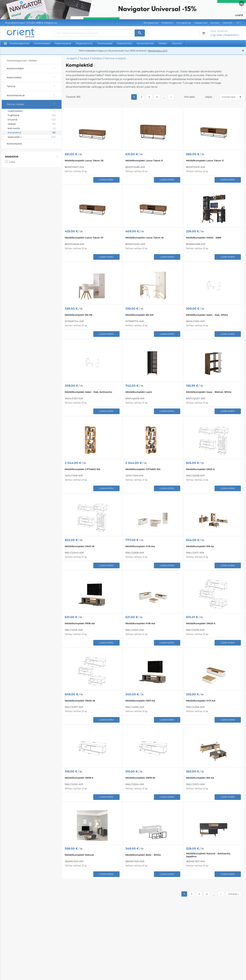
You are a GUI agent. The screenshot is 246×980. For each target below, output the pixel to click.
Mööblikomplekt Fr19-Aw (140, 546)
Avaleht (72, 58)
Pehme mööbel (34, 104)
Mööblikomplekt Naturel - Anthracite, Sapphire (208, 855)
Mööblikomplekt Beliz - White (143, 855)
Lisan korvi (106, 180)
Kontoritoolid (34, 143)
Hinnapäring (184, 23)
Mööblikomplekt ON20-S (201, 623)
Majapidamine (84, 43)
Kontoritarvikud (34, 95)
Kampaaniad (151, 23)
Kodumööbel (34, 77)
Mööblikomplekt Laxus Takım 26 (84, 160)
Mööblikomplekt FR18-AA (80, 623)
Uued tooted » (32, 111)
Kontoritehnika (145, 43)
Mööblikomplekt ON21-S (200, 469)
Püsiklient (167, 23)
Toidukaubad (105, 43)
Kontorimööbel (34, 68)
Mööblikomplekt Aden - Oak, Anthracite (88, 392)
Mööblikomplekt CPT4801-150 (143, 469)
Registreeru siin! (158, 51)
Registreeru (232, 35)
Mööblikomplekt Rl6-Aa (200, 546)
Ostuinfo (228, 23)
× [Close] (242, 3)
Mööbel (163, 43)
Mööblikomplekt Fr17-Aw (201, 701)
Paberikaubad (63, 43)
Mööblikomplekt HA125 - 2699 (204, 238)
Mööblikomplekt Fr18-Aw (140, 623)
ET (238, 23)
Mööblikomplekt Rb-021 (139, 315)
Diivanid (32, 120)
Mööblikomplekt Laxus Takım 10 (145, 238)
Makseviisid (201, 23)
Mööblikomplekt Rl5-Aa (200, 778)
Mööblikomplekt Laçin (139, 392)
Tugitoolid (32, 115)
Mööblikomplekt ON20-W (80, 701)
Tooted (84, 58)
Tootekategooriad (16, 43)
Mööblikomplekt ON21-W (80, 546)
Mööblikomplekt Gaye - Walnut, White (209, 392)
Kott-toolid (32, 128)
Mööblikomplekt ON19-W (140, 778)
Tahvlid (34, 86)
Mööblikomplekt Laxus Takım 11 (205, 160)
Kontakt (215, 23)
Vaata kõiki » (32, 137)
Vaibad (32, 124)
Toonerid (177, 43)
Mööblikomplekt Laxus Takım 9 (144, 160)
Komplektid (32, 133)
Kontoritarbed (42, 43)
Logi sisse (216, 35)
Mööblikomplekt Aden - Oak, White (207, 315)
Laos (12, 162)
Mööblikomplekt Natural (79, 855)
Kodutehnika (125, 43)
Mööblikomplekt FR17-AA (140, 701)
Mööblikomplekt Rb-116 (78, 315)
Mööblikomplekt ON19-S (79, 778)
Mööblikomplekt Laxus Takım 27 (84, 238)
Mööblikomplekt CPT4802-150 (83, 469)
